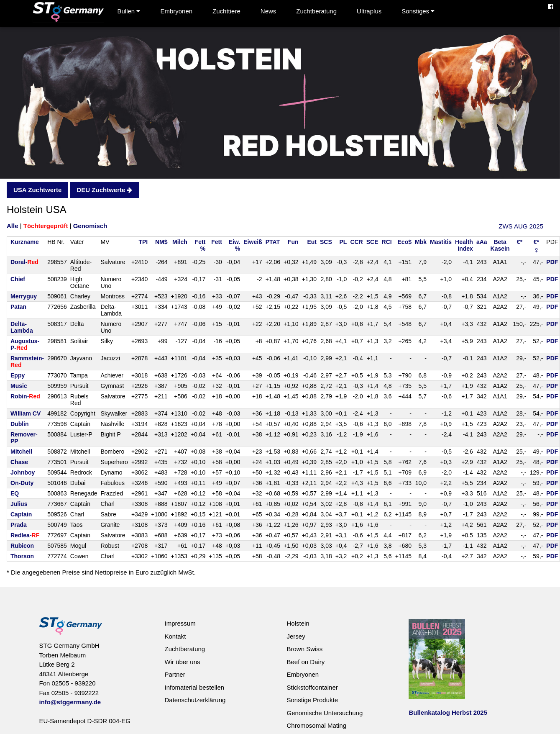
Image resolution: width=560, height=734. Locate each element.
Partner (175, 674)
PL (343, 242)
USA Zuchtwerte (37, 190)
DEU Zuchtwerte (104, 190)
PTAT (273, 242)
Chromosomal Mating (316, 725)
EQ (15, 493)
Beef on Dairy (306, 662)
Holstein (298, 623)
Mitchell (21, 452)
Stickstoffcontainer (312, 687)
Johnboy (23, 472)
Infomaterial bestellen (194, 687)
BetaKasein (500, 245)
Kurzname (25, 242)
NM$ (161, 242)
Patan (18, 307)
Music (19, 386)
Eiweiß (253, 242)
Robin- (25, 396)
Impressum (180, 623)
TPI (143, 242)
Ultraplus (369, 11)
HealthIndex (464, 245)
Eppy (18, 375)
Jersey (296, 636)
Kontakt (175, 636)
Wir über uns (182, 662)
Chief (18, 279)
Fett (217, 242)
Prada (19, 525)
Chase (19, 462)
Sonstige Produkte (312, 700)
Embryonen (176, 11)
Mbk (421, 242)
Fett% (200, 245)
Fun (293, 242)
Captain (21, 514)
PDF (552, 262)
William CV (26, 413)
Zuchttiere (226, 11)
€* (520, 242)
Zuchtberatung (316, 11)
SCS (326, 242)
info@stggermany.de (70, 702)
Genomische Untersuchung (325, 713)
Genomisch (90, 226)
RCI (387, 242)
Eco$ (405, 242)
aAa (482, 242)
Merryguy (24, 296)
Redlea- (25, 535)
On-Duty (22, 483)
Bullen (129, 11)
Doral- (24, 262)
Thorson (22, 556)
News (268, 11)
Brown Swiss (304, 649)
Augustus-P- (25, 344)
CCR (356, 242)
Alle (13, 226)
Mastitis (441, 242)
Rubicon (22, 546)
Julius (19, 504)
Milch (180, 242)
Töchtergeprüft (46, 226)
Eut (312, 242)
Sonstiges (418, 11)
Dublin (20, 424)
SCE (372, 242)
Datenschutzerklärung (195, 700)
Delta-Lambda (22, 327)
